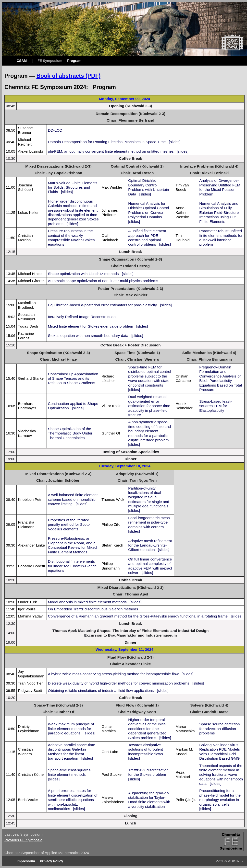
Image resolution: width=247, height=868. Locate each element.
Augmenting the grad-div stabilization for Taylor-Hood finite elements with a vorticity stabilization (149, 800)
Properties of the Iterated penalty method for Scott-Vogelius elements (69, 525)
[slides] (175, 142)
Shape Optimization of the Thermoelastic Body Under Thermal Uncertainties (70, 433)
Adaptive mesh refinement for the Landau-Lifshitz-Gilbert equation (150, 545)
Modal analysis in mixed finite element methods (87, 602)
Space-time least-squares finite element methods (69, 772)
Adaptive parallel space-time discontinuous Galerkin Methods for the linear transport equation (72, 752)
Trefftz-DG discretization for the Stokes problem (148, 772)
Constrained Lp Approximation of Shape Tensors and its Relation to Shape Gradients (73, 378)
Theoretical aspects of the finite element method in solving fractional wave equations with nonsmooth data (221, 775)
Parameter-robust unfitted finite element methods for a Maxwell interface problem (221, 238)
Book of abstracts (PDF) (68, 76)
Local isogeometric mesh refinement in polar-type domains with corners (149, 522)
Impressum (26, 861)
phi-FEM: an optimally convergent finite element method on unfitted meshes (111, 151)
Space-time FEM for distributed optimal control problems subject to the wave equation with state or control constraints (150, 376)
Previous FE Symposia (23, 840)
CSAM (22, 61)
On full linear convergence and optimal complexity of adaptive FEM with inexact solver (150, 566)
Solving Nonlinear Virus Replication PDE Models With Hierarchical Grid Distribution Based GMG (219, 752)
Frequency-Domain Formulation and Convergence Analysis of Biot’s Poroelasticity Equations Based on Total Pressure (221, 378)
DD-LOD (55, 130)
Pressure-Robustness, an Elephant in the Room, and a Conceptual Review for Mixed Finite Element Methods (72, 545)
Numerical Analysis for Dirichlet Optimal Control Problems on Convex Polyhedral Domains (148, 210)
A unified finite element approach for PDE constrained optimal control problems (147, 238)
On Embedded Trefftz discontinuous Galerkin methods (93, 609)
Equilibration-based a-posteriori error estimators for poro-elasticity (103, 305)
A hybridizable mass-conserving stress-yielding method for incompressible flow (113, 674)
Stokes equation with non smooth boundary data (88, 336)
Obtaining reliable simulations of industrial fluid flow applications (101, 691)
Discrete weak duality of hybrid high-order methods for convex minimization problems (119, 683)
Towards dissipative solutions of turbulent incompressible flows (145, 749)
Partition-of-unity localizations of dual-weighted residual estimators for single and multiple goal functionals (149, 497)
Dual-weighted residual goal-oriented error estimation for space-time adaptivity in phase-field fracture (149, 406)
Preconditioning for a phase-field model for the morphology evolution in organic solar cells (220, 797)
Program (74, 61)
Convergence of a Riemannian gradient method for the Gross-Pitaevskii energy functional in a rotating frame (138, 616)
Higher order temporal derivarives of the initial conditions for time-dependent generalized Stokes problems (147, 729)
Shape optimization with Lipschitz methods (83, 274)
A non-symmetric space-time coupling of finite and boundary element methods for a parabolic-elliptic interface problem (149, 431)
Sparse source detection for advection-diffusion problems (219, 729)
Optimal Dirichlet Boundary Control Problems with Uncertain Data (148, 187)
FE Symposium (50, 61)
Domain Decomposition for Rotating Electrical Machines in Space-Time (107, 142)
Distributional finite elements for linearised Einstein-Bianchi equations (73, 566)
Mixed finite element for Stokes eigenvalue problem (91, 326)
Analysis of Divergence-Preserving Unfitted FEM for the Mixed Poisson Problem (220, 187)
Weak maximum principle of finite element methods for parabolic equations (71, 729)
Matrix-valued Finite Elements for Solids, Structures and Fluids (73, 187)
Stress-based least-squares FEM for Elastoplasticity (215, 406)
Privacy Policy (52, 861)
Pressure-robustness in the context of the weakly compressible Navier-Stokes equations (71, 238)
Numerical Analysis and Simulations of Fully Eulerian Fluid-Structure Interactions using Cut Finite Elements (219, 212)
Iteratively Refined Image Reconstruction (82, 317)
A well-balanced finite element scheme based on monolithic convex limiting (73, 499)
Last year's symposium (23, 834)
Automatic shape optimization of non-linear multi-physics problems (103, 281)
